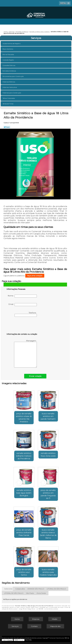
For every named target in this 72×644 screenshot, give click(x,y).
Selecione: (8, 589)
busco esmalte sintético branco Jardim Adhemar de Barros (48, 534)
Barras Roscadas (8, 54)
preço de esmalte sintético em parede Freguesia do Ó (48, 494)
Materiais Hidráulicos (10, 87)
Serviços (36, 38)
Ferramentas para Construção (13, 76)
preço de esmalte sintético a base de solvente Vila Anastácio (24, 418)
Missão (55, 619)
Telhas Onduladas (9, 98)
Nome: (22, 296)
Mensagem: (25, 354)
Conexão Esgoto (8, 60)
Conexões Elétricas (9, 65)
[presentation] (22, 325)
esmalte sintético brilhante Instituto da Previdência (24, 456)
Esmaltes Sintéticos (9, 71)
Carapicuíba (20, 589)
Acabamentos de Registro (12, 43)
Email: (23, 305)
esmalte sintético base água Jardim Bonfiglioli (24, 493)
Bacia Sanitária (8, 49)
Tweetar (7, 127)
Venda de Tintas (8, 104)
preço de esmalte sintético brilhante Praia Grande (24, 533)
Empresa (36, 619)
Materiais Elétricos (9, 82)
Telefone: (26, 314)
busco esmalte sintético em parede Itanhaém (48, 416)
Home (17, 619)
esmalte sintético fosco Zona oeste (48, 455)
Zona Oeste (41, 593)
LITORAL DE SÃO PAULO (56, 589)
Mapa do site (55, 626)
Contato (34, 626)
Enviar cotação (35, 376)
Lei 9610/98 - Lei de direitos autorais (47, 609)
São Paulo (30, 593)
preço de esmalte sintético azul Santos (24, 572)
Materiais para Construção (12, 93)
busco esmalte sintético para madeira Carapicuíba (48, 572)
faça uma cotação (35, 276)
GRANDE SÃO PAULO (36, 589)
